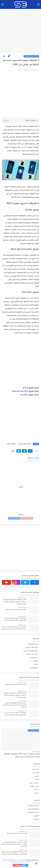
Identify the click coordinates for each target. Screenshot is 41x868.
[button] (30, 451)
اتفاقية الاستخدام (33, 809)
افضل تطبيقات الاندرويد (31, 56)
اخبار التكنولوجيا (33, 644)
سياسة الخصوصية (33, 812)
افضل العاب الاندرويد (31, 647)
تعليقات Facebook (14, 518)
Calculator (24, 395)
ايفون (37, 779)
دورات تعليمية (34, 786)
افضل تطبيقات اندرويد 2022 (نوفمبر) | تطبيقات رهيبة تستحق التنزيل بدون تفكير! (22, 755)
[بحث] (3, 4)
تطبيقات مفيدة (11, 444)
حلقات (35, 664)
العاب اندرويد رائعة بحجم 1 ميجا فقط (16, 610)
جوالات (35, 661)
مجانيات (36, 793)
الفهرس (36, 816)
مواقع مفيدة (34, 668)
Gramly (26, 388)
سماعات (36, 789)
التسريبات (35, 773)
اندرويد (36, 776)
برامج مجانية (34, 657)
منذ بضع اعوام (22, 598)
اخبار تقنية (35, 769)
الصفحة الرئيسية (33, 805)
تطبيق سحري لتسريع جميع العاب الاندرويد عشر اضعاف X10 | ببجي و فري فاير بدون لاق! (14, 628)
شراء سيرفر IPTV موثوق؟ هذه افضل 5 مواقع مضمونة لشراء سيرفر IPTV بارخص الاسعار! (15, 705)
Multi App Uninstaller (20, 391)
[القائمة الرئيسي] (38, 4)
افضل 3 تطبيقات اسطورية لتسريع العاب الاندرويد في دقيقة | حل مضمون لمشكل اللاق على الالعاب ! (15, 602)
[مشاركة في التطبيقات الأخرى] (13, 451)
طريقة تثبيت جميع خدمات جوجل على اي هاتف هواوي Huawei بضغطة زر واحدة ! (15, 619)
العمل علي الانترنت (32, 654)
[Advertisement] (20, 31)
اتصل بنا (36, 819)
